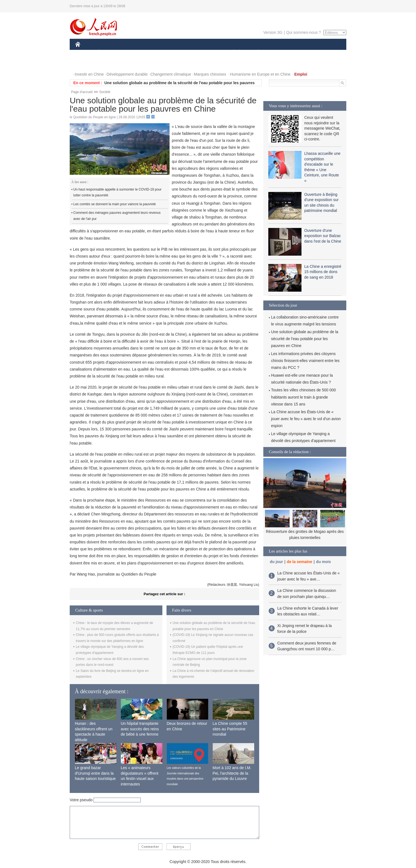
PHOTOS (87, 63)
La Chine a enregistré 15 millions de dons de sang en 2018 (323, 272)
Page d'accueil (82, 92)
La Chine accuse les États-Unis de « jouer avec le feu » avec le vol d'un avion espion (306, 419)
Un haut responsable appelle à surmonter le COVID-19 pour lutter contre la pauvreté (117, 192)
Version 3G (273, 32)
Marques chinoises (210, 74)
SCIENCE (182, 52)
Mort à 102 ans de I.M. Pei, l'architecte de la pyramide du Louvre (232, 773)
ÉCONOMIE (109, 52)
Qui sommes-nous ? (304, 32)
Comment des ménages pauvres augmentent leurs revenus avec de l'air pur (117, 216)
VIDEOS (109, 63)
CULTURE (206, 52)
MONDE (134, 52)
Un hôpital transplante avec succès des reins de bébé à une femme (140, 729)
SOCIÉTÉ (231, 52)
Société (105, 92)
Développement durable (127, 74)
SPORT (278, 52)
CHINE (85, 52)
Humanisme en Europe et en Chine (260, 74)
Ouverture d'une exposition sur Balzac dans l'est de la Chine (323, 236)
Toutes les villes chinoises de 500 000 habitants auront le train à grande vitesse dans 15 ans (303, 397)
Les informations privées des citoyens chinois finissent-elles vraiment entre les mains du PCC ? (305, 361)
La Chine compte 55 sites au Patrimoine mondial (230, 729)
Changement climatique (171, 74)
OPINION (327, 52)
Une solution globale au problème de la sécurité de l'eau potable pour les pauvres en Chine (305, 339)
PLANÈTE (255, 52)
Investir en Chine (89, 74)
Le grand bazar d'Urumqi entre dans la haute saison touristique (95, 773)
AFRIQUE (157, 52)
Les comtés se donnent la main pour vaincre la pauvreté (115, 204)
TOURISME (301, 52)
